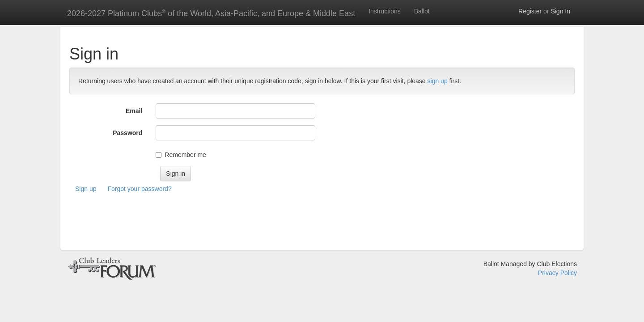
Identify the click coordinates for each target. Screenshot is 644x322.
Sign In (560, 11)
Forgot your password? (139, 189)
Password (127, 133)
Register (530, 11)
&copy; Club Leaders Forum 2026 (112, 268)
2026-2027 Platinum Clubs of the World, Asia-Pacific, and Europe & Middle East (211, 13)
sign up (438, 81)
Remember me (185, 155)
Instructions (385, 11)
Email (134, 111)
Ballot (422, 11)
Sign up (86, 189)
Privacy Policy (557, 273)
